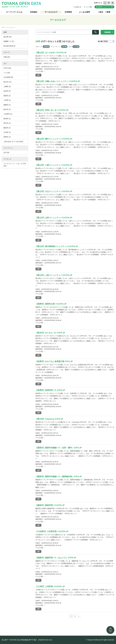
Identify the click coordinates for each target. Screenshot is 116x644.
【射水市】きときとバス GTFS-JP (50, 333)
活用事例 (68, 12)
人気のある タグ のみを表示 (13, 142)
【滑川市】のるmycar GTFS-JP (49, 419)
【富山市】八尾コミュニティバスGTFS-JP (54, 165)
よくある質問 (84, 12)
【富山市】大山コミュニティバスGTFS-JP (54, 191)
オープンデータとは (14, 12)
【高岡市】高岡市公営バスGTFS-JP (51, 304)
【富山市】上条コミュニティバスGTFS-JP (54, 275)
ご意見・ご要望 (104, 12)
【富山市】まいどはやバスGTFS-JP (51, 53)
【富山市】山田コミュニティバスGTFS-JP (54, 218)
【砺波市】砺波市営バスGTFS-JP (50, 505)
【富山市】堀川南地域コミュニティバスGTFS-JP (57, 246)
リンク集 (89, 7)
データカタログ (51, 12)
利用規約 (34, 12)
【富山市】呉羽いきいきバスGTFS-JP (52, 110)
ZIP (38, 75)
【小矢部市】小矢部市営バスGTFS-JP (52, 531)
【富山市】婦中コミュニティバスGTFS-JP (54, 139)
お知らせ (78, 7)
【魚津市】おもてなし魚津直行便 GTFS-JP (54, 361)
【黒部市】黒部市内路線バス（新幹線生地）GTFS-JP (59, 477)
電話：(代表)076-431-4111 (43, 640)
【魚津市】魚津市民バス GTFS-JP (50, 390)
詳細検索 (108, 32)
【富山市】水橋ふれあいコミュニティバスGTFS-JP (58, 81)
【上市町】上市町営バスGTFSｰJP (50, 587)
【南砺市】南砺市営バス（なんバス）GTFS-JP (56, 558)
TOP (3, 27)
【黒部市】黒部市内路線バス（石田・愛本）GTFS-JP (59, 448)
